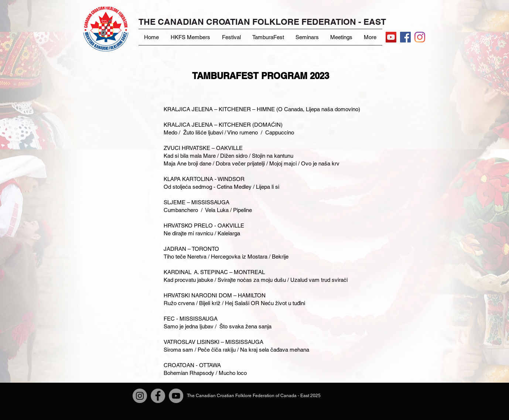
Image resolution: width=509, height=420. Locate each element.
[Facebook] (158, 396)
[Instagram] (420, 37)
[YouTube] (391, 37)
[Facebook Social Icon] (405, 37)
